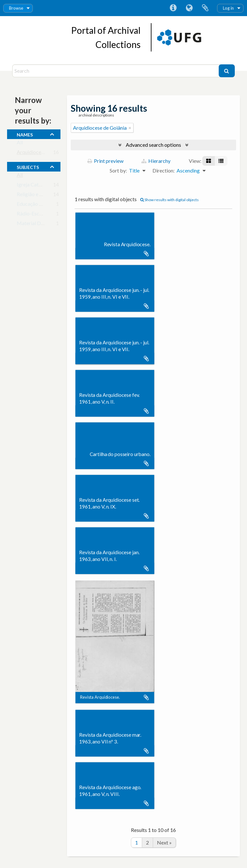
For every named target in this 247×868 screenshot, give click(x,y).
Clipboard (205, 8)
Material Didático (37, 224)
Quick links (173, 8)
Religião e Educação (39, 196)
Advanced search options (153, 145)
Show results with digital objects (169, 200)
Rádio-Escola (31, 215)
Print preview (105, 161)
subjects (28, 166)
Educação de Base (37, 205)
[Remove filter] (130, 128)
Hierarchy (156, 161)
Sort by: (118, 170)
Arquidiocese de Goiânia (44, 153)
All (20, 144)
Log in (228, 8)
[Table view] (221, 161)
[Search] (116, 71)
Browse (16, 8)
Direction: (164, 170)
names (25, 134)
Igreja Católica (33, 186)
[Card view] (209, 161)
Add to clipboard (146, 254)
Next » (164, 842)
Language (189, 8)
